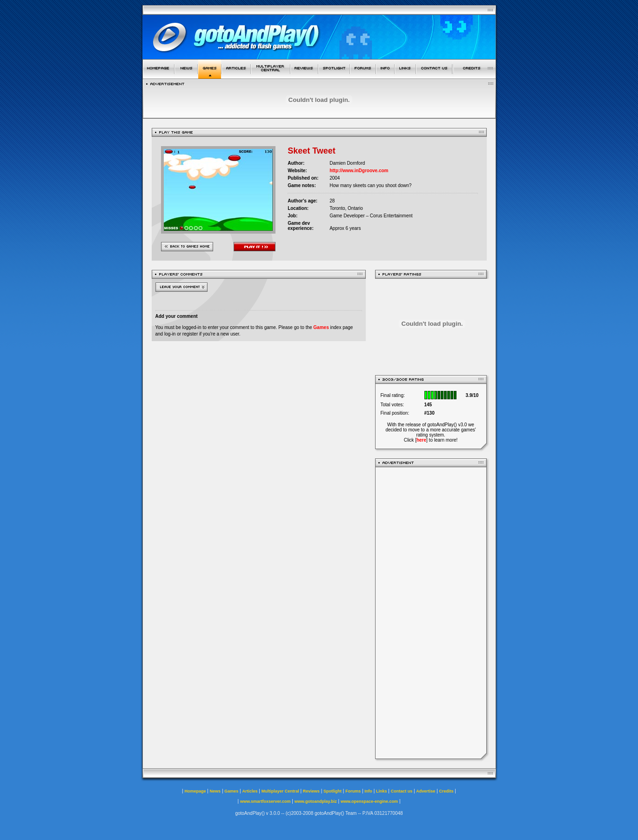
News (215, 791)
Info (368, 791)
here (421, 440)
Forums (353, 791)
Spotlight (332, 791)
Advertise (426, 791)
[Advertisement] (431, 613)
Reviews (311, 791)
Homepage (195, 791)
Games (321, 327)
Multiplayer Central (280, 791)
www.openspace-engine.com (369, 801)
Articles (250, 791)
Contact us (402, 791)
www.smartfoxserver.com (265, 801)
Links (382, 791)
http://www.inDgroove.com (359, 171)
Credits (447, 791)
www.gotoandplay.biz (316, 801)
